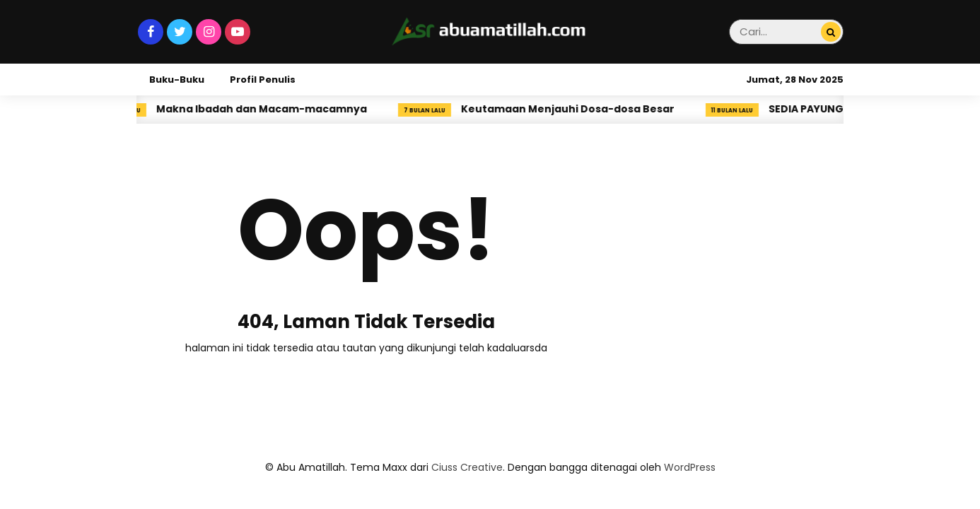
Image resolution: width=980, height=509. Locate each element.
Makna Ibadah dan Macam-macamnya (267, 109)
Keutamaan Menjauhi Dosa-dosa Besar (573, 109)
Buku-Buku (177, 80)
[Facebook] (151, 32)
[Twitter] (180, 32)
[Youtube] (238, 32)
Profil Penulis (263, 80)
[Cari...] (831, 33)
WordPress (690, 467)
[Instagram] (209, 32)
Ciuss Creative (467, 467)
